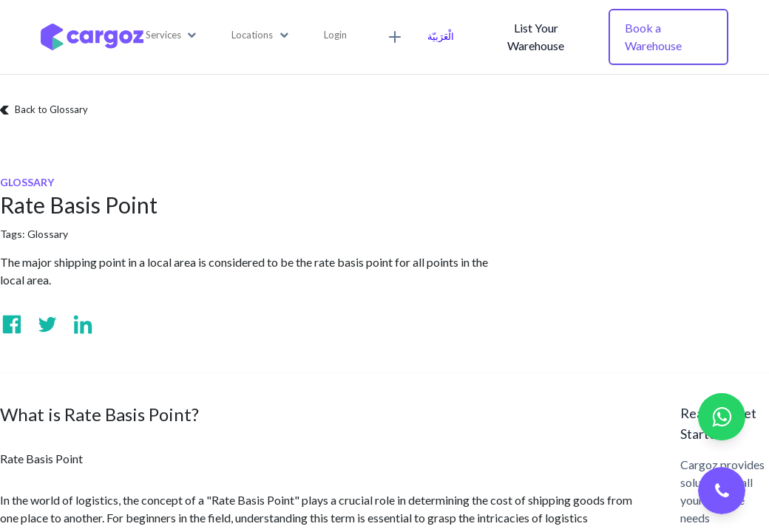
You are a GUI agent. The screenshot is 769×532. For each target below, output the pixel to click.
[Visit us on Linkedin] (83, 324)
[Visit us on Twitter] (47, 324)
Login (335, 35)
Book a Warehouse (653, 37)
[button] (171, 35)
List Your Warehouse (536, 37)
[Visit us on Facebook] (12, 324)
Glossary (48, 234)
